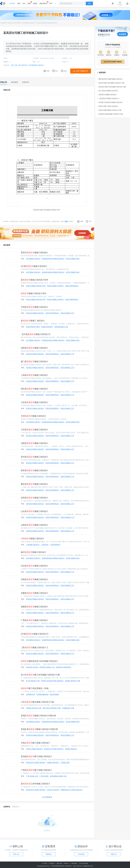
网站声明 (59, 863)
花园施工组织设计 (53, 763)
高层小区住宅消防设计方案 (52, 708)
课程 (29, 3)
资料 (19, 3)
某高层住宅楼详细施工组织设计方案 (110, 114)
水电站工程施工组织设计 (34, 749)
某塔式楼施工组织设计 (34, 253)
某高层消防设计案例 (33, 327)
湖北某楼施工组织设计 (34, 389)
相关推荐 (7, 245)
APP (51, 3)
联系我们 (52, 863)
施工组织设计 (18, 23)
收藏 (80, 221)
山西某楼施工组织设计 (34, 525)
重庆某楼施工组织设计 (34, 484)
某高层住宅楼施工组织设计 (35, 313)
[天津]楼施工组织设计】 (35, 634)
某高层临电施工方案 (61, 327)
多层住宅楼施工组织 (73, 259)
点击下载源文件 (82, 71)
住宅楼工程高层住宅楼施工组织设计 (110, 102)
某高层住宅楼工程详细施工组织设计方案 (112, 87)
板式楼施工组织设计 (33, 552)
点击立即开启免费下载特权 (113, 62)
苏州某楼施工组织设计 (34, 457)
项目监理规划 (54, 694)
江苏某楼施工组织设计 (34, 402)
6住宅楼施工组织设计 (33, 259)
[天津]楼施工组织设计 (34, 266)
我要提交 (49, 854)
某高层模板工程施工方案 (58, 776)
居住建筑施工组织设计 (29, 23)
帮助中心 (67, 863)
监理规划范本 (31, 694)
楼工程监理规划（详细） (35, 688)
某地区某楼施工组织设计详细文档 (39, 729)
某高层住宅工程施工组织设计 (54, 749)
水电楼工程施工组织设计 (35, 743)
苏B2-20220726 (77, 866)
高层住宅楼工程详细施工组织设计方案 (111, 83)
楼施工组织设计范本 (33, 293)
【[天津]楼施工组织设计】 (36, 334)
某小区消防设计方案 (33, 681)
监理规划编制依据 (42, 694)
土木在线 (12, 3)
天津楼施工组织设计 (33, 416)
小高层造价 (45, 545)
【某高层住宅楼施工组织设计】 (109, 98)
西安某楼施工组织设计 (34, 470)
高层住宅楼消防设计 (72, 286)
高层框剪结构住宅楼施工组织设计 (53, 259)
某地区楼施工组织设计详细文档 (38, 716)
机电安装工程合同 (32, 667)
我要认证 (114, 854)
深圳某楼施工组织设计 (34, 498)
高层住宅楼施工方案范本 (55, 286)
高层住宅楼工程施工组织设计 (108, 106)
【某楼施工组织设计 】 (35, 648)
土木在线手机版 (83, 863)
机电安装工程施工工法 (47, 667)
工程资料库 (3, 23)
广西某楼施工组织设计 (34, 620)
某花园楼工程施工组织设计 (36, 756)
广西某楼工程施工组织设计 (36, 770)
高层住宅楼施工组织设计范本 (36, 286)
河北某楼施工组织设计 (34, 566)
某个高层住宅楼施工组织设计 (108, 91)
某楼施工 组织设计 (33, 321)
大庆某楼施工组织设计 (34, 430)
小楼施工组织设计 (32, 539)
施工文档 (10, 23)
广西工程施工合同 (32, 776)
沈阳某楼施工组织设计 (34, 443)
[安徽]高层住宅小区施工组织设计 (71, 790)
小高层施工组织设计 (33, 545)
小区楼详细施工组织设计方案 (37, 702)
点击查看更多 (47, 797)
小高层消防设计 (55, 545)
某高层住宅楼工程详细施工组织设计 (47, 23)
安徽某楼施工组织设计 (34, 593)
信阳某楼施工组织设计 (34, 348)
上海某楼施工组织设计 (34, 375)
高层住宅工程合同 (53, 790)
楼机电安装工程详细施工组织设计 (39, 661)
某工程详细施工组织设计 (35, 784)
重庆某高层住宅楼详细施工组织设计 (110, 79)
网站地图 (74, 863)
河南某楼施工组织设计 (34, 579)
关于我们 (45, 863)
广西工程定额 (44, 776)
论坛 (24, 3)
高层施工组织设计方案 (73, 681)
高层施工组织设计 (47, 327)
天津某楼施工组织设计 (34, 307)
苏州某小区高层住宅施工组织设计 (52, 681)
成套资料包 (43, 3)
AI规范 (35, 3)
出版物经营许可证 (88, 866)
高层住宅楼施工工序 (67, 313)
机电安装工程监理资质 (63, 667)
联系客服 (81, 854)
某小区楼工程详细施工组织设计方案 (40, 675)
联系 (66, 221)
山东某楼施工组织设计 (34, 511)
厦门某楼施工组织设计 (34, 362)
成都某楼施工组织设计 (34, 607)
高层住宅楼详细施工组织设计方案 (109, 110)
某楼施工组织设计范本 (34, 280)
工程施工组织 (65, 763)
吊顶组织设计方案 (68, 708)
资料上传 (16, 854)
